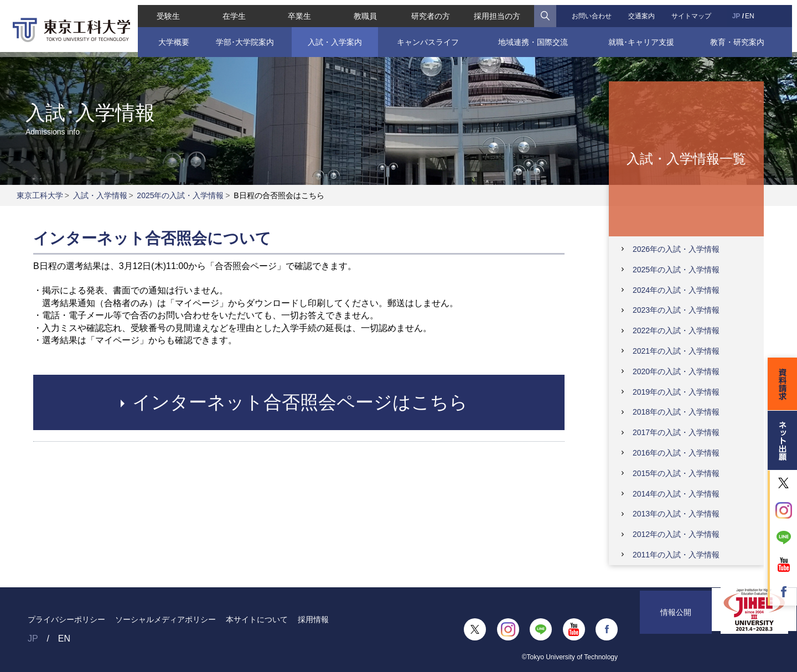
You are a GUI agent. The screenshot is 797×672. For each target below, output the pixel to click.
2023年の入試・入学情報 (676, 310)
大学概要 (169, 37)
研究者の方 (431, 11)
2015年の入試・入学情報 (676, 473)
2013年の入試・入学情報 (676, 514)
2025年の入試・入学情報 (180, 195)
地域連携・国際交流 (534, 37)
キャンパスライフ (427, 37)
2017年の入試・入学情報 (676, 432)
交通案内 (644, 11)
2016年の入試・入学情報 (676, 453)
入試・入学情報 (100, 195)
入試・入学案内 (333, 37)
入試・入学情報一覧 (686, 158)
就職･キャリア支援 (645, 37)
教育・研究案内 (742, 37)
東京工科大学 (40, 195)
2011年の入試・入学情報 (676, 555)
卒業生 (297, 11)
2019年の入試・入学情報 (676, 392)
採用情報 (313, 619)
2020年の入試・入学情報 (676, 371)
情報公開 (676, 629)
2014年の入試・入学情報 (676, 494)
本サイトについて (257, 619)
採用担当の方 (499, 11)
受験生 (164, 11)
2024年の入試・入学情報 (676, 290)
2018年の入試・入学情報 (676, 412)
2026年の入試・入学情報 (676, 249)
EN (754, 11)
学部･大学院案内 (242, 37)
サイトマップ (695, 11)
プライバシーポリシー (66, 619)
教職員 (364, 11)
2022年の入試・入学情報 (676, 330)
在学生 (231, 11)
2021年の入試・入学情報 (676, 351)
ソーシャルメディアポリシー (165, 619)
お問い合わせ (593, 11)
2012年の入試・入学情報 (676, 534)
